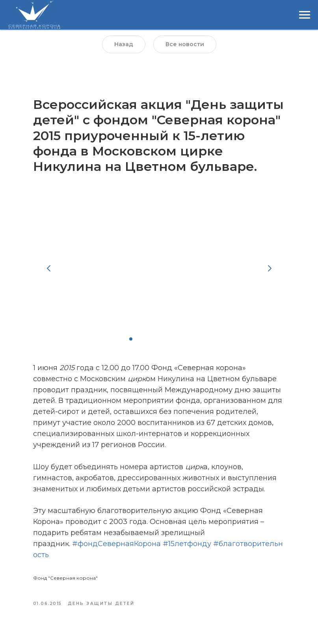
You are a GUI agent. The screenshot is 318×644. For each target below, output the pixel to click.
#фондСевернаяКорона (116, 544)
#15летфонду (187, 544)
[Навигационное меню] (305, 15)
